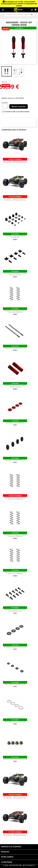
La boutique (7, 862)
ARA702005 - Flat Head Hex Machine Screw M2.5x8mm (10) (15, 610)
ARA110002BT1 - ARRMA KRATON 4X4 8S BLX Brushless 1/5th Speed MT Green (15, 797)
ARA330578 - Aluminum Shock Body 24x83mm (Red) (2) (15, 386)
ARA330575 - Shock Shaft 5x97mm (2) (15, 348)
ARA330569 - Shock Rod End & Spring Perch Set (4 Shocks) (15, 274)
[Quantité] (4, 106)
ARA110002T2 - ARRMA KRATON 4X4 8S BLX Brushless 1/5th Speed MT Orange (15, 162)
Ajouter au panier (19, 106)
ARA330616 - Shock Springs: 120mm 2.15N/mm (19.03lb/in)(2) (15, 536)
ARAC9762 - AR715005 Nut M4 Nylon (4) (15, 759)
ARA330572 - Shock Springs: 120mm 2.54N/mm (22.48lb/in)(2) (15, 311)
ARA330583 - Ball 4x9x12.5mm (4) (15, 460)
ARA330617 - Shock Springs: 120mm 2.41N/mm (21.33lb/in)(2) (15, 573)
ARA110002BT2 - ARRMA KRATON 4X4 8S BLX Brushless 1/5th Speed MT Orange (15, 835)
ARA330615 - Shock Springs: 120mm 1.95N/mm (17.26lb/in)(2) (15, 498)
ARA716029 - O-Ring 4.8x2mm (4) (15, 684)
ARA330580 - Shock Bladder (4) (15, 423)
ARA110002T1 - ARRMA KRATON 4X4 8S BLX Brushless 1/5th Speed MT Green (15, 199)
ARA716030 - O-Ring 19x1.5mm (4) (15, 722)
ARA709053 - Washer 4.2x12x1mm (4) (15, 647)
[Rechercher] (19, 14)
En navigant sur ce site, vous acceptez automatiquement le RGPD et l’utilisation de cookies (19, 4)
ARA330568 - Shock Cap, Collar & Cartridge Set (15, 237)
